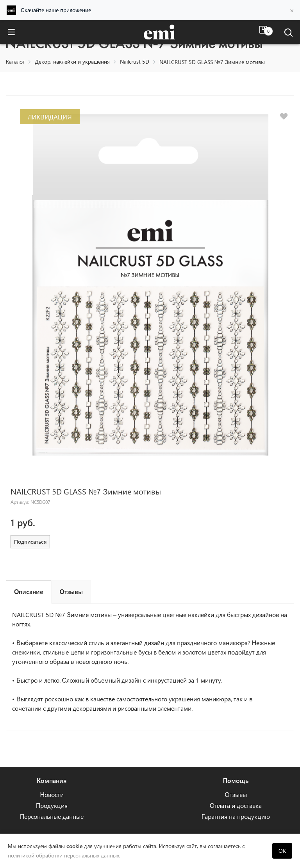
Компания (52, 780)
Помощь (236, 780)
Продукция (52, 805)
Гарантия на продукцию (236, 816)
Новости (52, 794)
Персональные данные (52, 816)
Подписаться (30, 542)
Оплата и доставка (236, 805)
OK (282, 851)
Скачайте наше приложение (56, 10)
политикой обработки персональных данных (63, 855)
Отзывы (236, 794)
